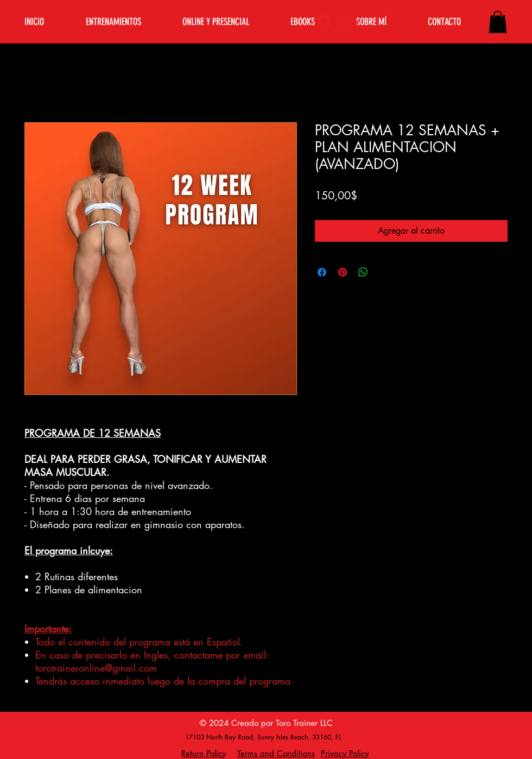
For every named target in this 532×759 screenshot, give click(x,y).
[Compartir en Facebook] (322, 272)
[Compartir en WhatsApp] (363, 272)
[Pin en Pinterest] (343, 272)
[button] (498, 22)
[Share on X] (384, 272)
